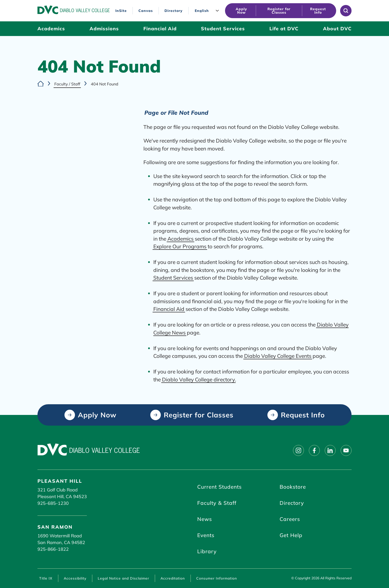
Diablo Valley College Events (278, 356)
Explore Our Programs (180, 246)
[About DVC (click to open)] (337, 29)
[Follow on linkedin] (330, 450)
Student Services (173, 278)
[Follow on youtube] (346, 450)
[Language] (208, 11)
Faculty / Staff (67, 84)
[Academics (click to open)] (51, 29)
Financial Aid (169, 309)
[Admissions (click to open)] (104, 29)
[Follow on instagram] (298, 450)
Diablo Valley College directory (198, 379)
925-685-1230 (53, 503)
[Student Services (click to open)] (223, 29)
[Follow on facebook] (314, 450)
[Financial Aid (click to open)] (160, 29)
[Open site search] (346, 11)
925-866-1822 (53, 549)
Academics (180, 238)
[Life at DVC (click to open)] (284, 29)
